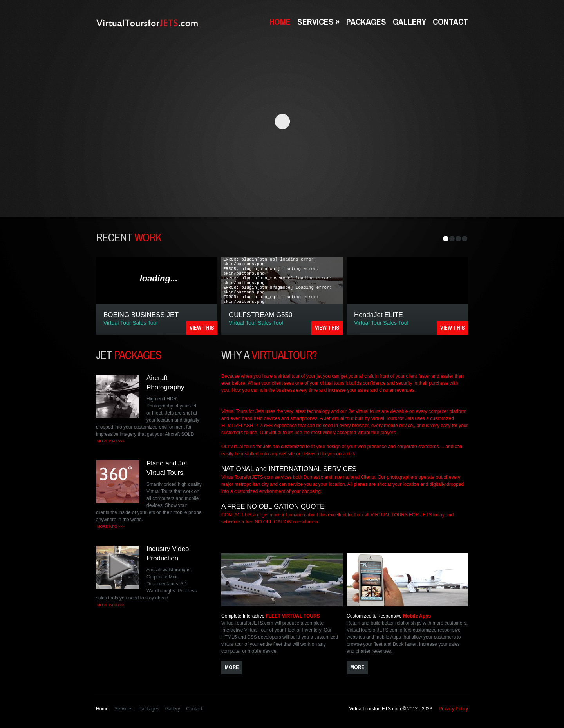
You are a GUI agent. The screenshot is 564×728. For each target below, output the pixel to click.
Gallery (409, 22)
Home (280, 22)
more (232, 667)
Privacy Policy (453, 709)
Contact (450, 22)
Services (318, 22)
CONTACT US (236, 515)
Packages (366, 22)
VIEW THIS (202, 328)
